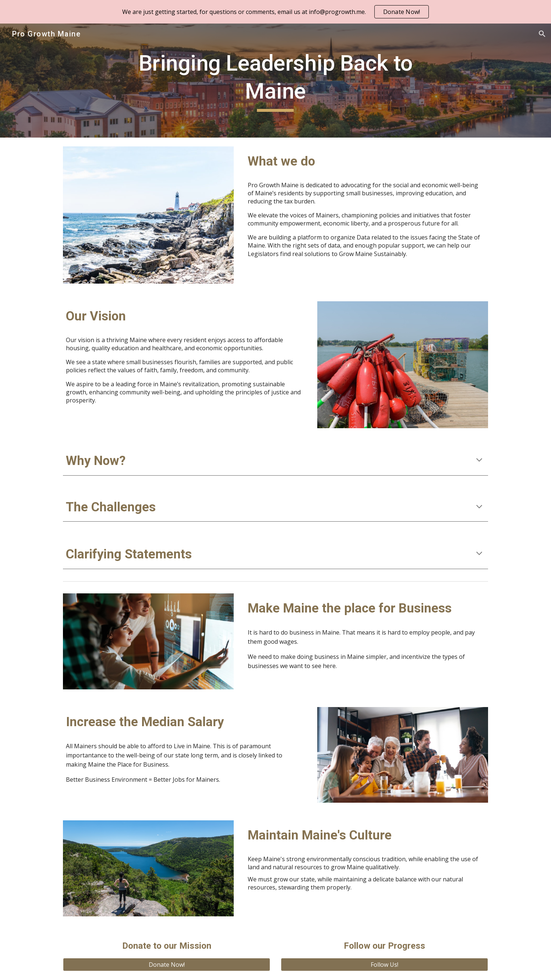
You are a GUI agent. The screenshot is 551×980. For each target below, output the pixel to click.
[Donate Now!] (166, 965)
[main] (276, 80)
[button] (542, 34)
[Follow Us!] (384, 965)
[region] (275, 12)
